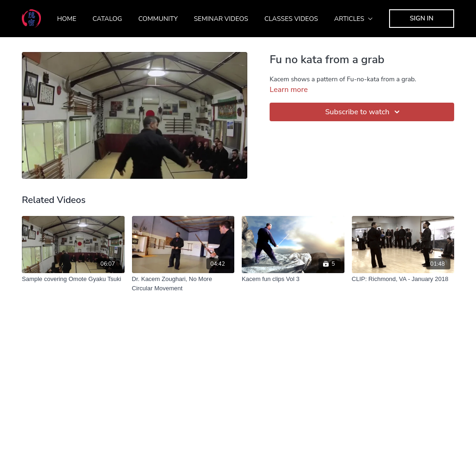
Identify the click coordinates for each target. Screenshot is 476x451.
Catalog (107, 19)
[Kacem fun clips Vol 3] (293, 279)
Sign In (422, 18)
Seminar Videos (221, 19)
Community (158, 19)
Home (67, 19)
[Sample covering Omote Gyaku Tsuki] (73, 279)
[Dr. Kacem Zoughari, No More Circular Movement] (183, 284)
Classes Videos (291, 19)
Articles (354, 19)
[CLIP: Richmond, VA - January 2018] (403, 279)
